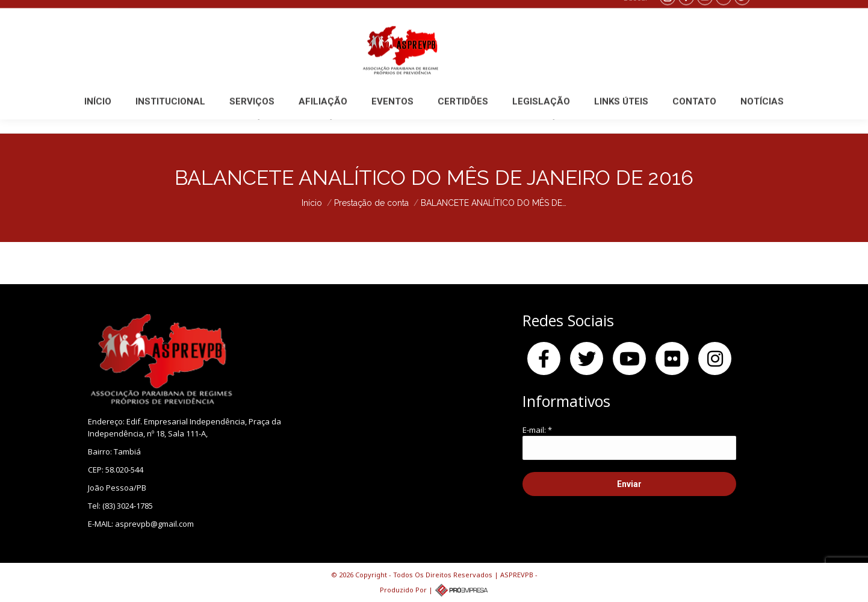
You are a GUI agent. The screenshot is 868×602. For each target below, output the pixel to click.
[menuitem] (98, 115)
